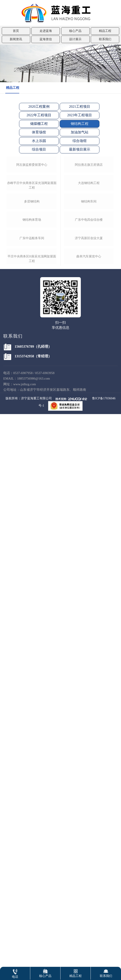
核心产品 (75, 31)
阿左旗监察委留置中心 (32, 223)
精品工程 (105, 31)
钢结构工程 (76, 124)
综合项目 (35, 149)
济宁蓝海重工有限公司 (36, 597)
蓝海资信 (46, 39)
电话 (15, 973)
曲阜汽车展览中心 (89, 479)
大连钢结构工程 (89, 274)
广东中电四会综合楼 (89, 376)
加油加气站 (76, 132)
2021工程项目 (76, 106)
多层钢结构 (32, 326)
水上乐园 (35, 141)
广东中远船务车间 (32, 428)
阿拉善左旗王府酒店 (89, 223)
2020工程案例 (35, 106)
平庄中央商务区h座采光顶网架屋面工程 (32, 482)
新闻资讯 (16, 39)
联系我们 (105, 39)
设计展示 (75, 39)
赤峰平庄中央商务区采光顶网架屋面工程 (32, 276)
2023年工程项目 (76, 115)
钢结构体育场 (32, 377)
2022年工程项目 (35, 115)
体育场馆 (35, 132)
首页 (16, 31)
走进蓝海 (46, 31)
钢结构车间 (89, 325)
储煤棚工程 (35, 124)
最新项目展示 (76, 149)
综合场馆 (76, 141)
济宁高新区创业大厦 (89, 428)
